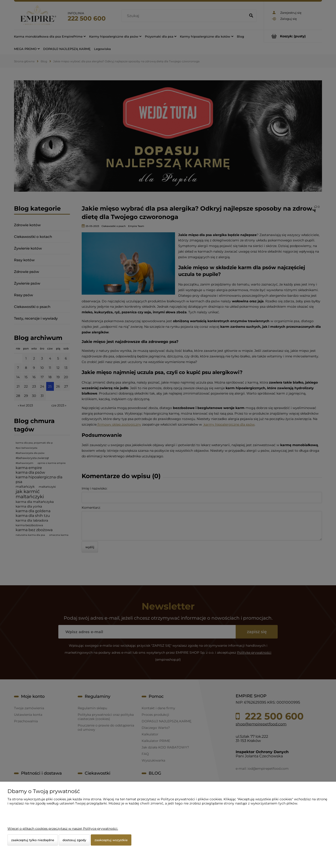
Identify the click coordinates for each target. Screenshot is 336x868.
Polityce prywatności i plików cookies (191, 799)
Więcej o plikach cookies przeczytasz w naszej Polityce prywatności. (63, 829)
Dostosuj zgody (74, 840)
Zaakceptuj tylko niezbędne (33, 840)
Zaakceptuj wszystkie (111, 840)
